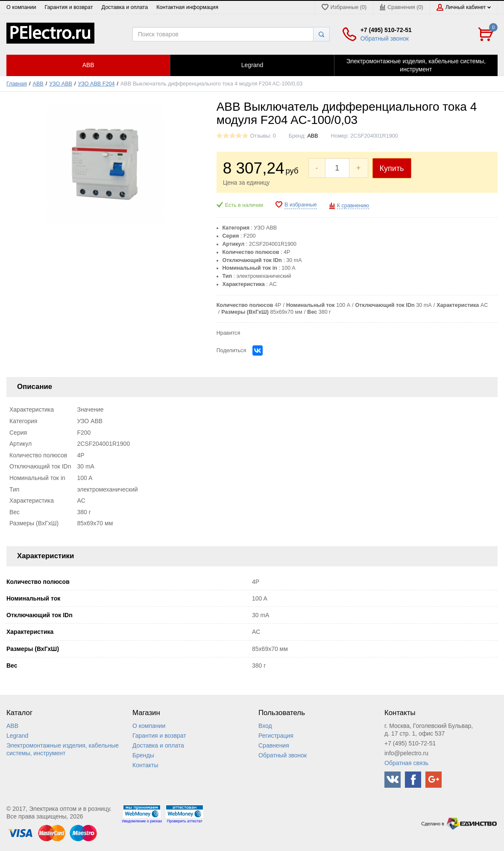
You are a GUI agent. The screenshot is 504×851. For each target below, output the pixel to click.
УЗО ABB (61, 84)
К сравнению (353, 206)
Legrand (17, 736)
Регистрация (276, 736)
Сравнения (274, 745)
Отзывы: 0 (263, 136)
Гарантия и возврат (69, 7)
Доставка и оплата (125, 7)
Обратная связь (406, 763)
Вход (265, 726)
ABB (38, 84)
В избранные (301, 205)
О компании (21, 7)
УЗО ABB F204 (97, 84)
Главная (17, 84)
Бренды (143, 755)
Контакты (145, 765)
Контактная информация (187, 7)
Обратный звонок (385, 38)
